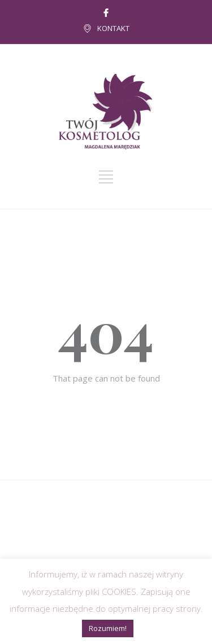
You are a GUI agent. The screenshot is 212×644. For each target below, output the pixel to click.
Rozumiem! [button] (108, 628)
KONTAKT (113, 28)
